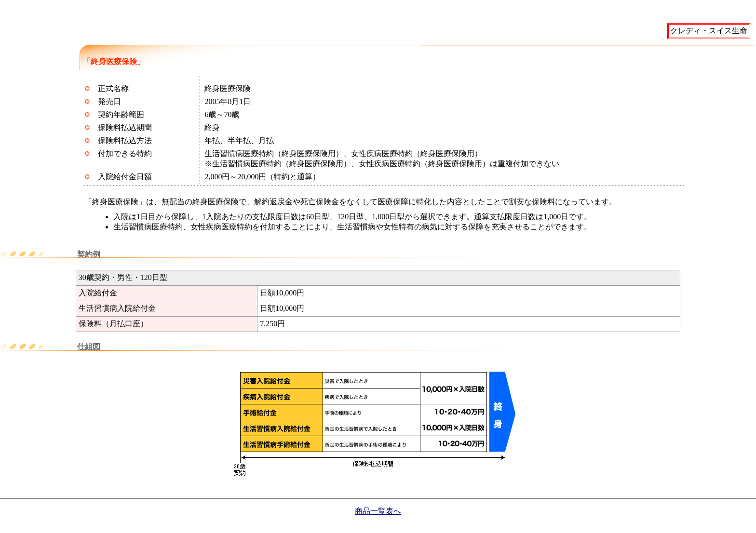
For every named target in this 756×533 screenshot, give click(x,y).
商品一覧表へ (378, 511)
